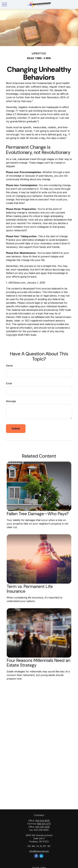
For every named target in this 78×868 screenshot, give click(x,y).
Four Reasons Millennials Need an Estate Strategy (38, 663)
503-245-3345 (43, 827)
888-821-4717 (44, 824)
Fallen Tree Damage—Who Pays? (38, 514)
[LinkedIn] (41, 856)
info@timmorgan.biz (39, 851)
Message (11, 401)
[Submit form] (16, 429)
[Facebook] (36, 856)
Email (9, 383)
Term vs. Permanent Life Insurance (30, 589)
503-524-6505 (43, 821)
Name (9, 366)
